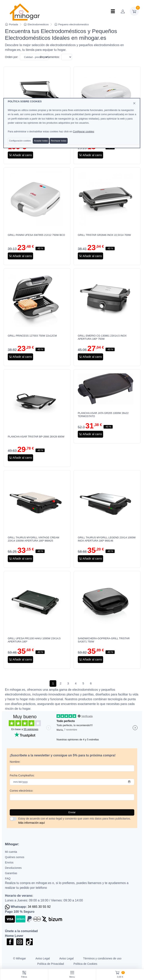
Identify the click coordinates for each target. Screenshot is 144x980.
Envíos (9, 862)
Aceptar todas (41, 141)
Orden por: (12, 57)
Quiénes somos (15, 857)
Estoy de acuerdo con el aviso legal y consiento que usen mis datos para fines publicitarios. (74, 821)
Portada (12, 24)
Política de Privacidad (51, 964)
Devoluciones (13, 868)
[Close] (134, 103)
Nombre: (15, 762)
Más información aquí (32, 823)
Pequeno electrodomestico (72, 24)
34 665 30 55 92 (39, 907)
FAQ (8, 878)
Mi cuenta (11, 852)
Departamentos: (50, 57)
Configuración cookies (20, 141)
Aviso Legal (43, 958)
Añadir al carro (20, 155)
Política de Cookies (85, 964)
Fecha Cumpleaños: (22, 775)
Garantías (11, 873)
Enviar (72, 812)
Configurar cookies (84, 131)
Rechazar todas (59, 141)
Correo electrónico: (21, 791)
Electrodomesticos (36, 24)
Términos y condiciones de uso (102, 958)
